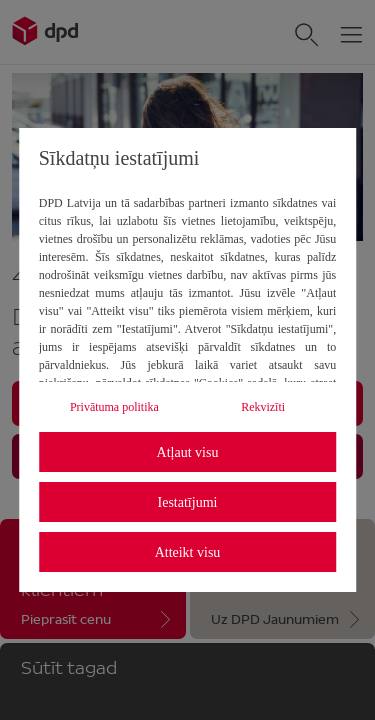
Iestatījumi (188, 502)
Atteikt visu (188, 552)
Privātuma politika (114, 407)
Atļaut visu (188, 452)
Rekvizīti (263, 407)
